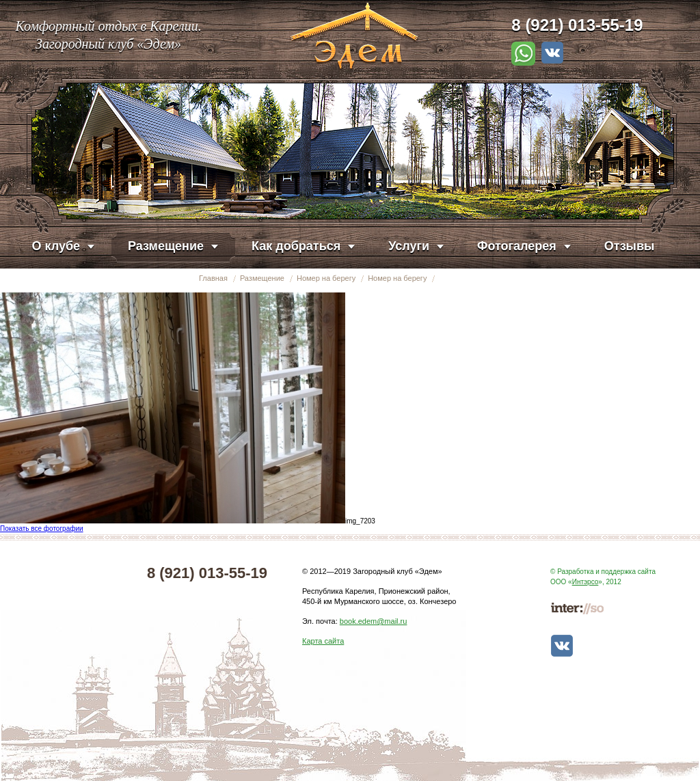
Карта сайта (323, 641)
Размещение (262, 278)
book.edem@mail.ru (374, 621)
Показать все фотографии (42, 529)
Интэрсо (585, 582)
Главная (213, 278)
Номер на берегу (326, 278)
